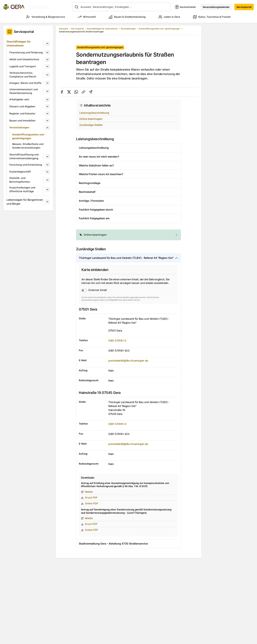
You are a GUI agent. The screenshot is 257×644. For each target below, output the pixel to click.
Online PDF (90, 503)
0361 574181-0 (117, 341)
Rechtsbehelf (87, 192)
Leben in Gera (169, 17)
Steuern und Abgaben (22, 106)
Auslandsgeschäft (20, 172)
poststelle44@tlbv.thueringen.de (128, 361)
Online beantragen (91, 119)
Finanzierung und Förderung (26, 52)
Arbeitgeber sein (19, 99)
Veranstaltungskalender (216, 7)
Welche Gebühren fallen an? (96, 165)
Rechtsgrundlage (90, 183)
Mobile (87, 492)
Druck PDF (89, 498)
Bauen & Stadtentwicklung (127, 17)
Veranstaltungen (19, 127)
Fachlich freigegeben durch (96, 210)
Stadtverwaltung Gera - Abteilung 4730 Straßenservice (113, 544)
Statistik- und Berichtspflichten (20, 180)
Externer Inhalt (98, 290)
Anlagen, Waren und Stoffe (25, 83)
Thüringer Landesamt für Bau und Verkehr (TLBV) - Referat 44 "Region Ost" (126, 258)
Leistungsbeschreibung (94, 113)
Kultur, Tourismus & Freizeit (212, 17)
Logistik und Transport (23, 66)
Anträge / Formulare (91, 201)
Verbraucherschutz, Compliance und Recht (23, 75)
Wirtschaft (87, 17)
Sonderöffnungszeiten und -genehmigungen (29, 136)
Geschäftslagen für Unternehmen (19, 43)
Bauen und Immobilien (22, 121)
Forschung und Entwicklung (26, 165)
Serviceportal (244, 7)
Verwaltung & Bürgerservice (46, 17)
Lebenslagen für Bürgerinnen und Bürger (25, 202)
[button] (128, 235)
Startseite (64, 29)
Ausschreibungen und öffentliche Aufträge (22, 189)
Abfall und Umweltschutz (24, 59)
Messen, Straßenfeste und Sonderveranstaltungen (28, 146)
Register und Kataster (22, 113)
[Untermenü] (47, 43)
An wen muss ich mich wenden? (99, 157)
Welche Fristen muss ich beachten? (101, 174)
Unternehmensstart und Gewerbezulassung (24, 91)
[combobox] (121, 7)
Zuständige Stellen (91, 125)
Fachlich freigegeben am (94, 218)
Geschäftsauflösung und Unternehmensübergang (24, 156)
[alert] (128, 235)
